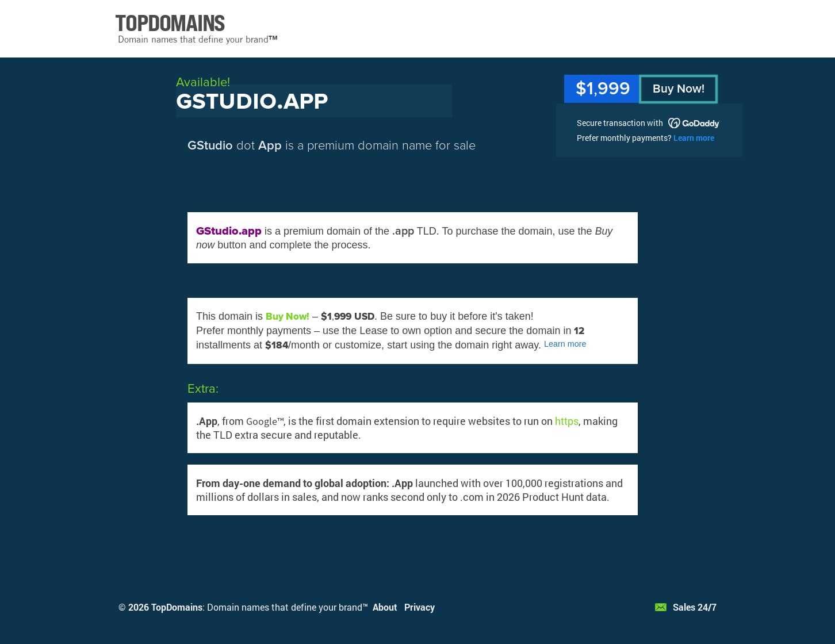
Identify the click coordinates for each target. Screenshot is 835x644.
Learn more (694, 138)
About (385, 607)
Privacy (420, 607)
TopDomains (177, 607)
